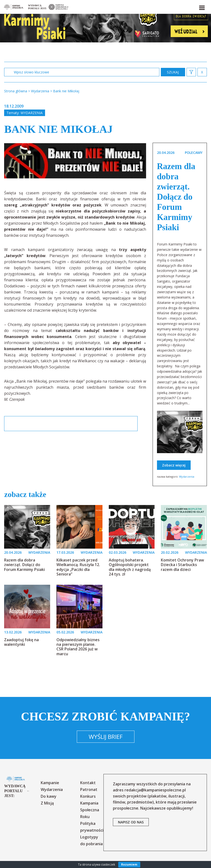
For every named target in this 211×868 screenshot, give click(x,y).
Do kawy (49, 796)
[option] (75, 161)
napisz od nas (131, 822)
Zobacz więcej (174, 465)
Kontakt (88, 783)
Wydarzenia (32, 113)
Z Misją (47, 803)
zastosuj (173, 72)
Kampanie (50, 783)
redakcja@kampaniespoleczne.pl (155, 790)
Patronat (89, 789)
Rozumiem (129, 864)
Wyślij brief (106, 737)
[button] (202, 7)
